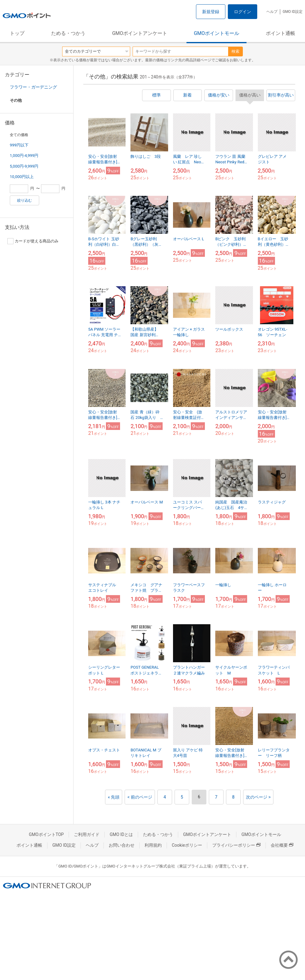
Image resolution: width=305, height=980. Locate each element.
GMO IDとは (121, 834)
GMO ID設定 (293, 12)
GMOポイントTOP (46, 834)
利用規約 (153, 845)
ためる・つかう (68, 33)
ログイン (243, 12)
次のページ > (258, 797)
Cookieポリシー (187, 845)
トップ (17, 33)
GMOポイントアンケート (140, 33)
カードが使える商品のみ (33, 241)
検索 (235, 51)
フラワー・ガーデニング (33, 87)
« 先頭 (114, 797)
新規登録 (211, 12)
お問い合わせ (122, 845)
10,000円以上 (22, 177)
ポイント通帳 (281, 33)
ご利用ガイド (87, 834)
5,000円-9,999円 (24, 166)
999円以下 (19, 145)
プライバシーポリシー (236, 845)
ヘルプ (272, 12)
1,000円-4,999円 (24, 156)
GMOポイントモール (217, 33)
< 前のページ (140, 797)
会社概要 (282, 845)
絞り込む (24, 200)
